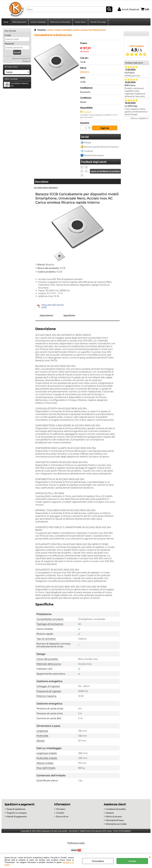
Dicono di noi (62, 816)
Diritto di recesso (114, 816)
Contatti (60, 813)
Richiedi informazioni (94, 155)
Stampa (87, 142)
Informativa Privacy (115, 820)
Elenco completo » (139, 118)
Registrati (26, 61)
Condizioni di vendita (116, 809)
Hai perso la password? (21, 58)
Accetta (132, 861)
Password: (9, 43)
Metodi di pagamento (17, 816)
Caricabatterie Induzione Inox (16, 84)
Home (6, 22)
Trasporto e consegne (17, 813)
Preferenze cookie (76, 843)
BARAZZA (85, 72)
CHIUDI (150, 857)
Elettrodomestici (19, 22)
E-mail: (8, 35)
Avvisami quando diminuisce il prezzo (101, 147)
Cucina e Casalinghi (38, 22)
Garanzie (110, 813)
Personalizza (98, 861)
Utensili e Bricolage (98, 22)
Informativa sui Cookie (116, 824)
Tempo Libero (80, 22)
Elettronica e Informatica (60, 22)
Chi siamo (61, 809)
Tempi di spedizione (16, 809)
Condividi (88, 151)
